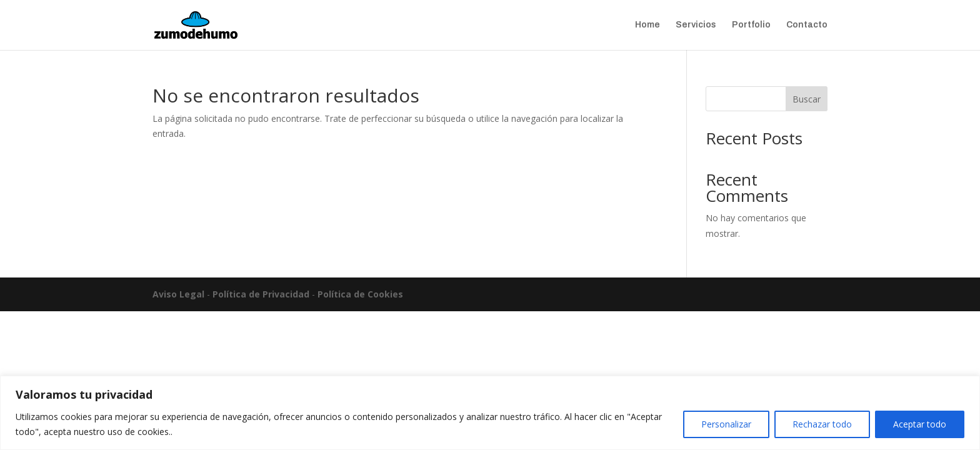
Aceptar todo (920, 424)
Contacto (807, 25)
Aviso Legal (178, 294)
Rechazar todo (822, 424)
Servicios (696, 25)
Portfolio (751, 25)
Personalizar (726, 424)
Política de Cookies (360, 294)
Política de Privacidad (261, 294)
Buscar (807, 99)
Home (647, 25)
